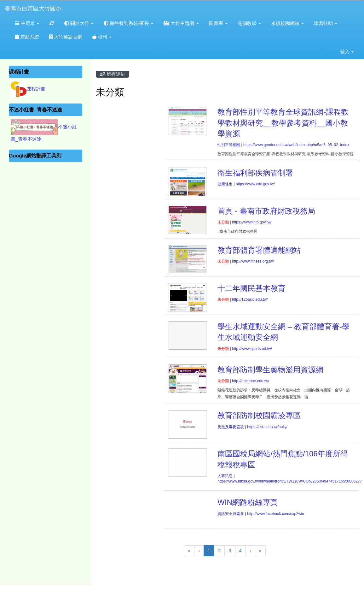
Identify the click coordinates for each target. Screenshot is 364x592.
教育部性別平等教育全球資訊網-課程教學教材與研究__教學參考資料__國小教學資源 (283, 123)
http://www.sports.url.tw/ (252, 349)
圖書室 (218, 23)
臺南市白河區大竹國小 (33, 9)
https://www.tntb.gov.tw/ (252, 222)
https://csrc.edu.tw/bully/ (267, 427)
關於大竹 (79, 23)
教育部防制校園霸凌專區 (259, 415)
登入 (347, 52)
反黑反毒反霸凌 (231, 427)
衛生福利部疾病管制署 (255, 173)
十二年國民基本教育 (251, 288)
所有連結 (113, 74)
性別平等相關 (229, 145)
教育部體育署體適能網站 (259, 250)
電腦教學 (249, 23)
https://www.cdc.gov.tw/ (255, 184)
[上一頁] (199, 551)
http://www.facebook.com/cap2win (276, 514)
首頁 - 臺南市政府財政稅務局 (266, 211)
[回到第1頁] (189, 551)
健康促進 (225, 184)
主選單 (27, 23)
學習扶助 (326, 23)
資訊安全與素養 (231, 514)
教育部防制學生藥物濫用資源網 (270, 370)
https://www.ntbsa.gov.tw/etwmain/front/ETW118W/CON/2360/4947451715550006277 (290, 481)
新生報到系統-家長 (129, 23)
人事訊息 (225, 476)
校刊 (102, 37)
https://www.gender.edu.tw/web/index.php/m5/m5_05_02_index (296, 145)
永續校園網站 (287, 23)
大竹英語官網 (66, 37)
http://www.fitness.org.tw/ (253, 261)
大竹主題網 (181, 23)
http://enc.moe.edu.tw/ (251, 381)
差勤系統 (27, 37)
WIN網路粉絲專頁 (248, 502)
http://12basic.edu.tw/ (250, 299)
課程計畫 (36, 89)
